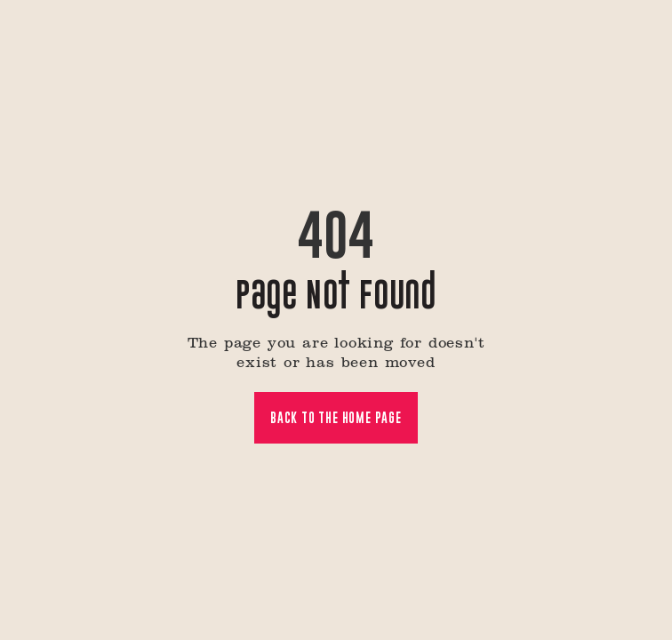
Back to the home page (336, 417)
